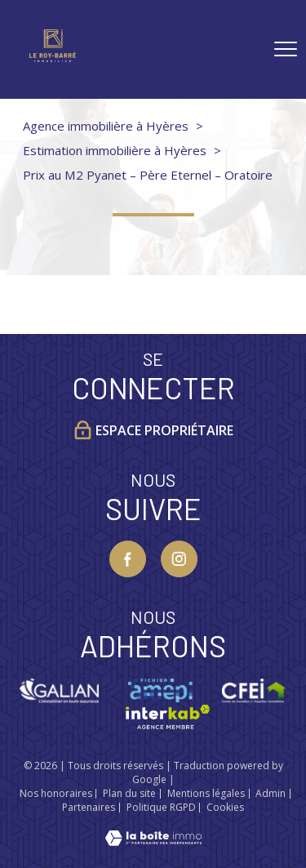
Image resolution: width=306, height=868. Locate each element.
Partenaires (89, 807)
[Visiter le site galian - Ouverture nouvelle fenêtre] (59, 691)
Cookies (225, 808)
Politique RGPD (161, 807)
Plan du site (129, 793)
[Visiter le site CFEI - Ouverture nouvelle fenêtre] (254, 691)
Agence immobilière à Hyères (106, 126)
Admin (271, 793)
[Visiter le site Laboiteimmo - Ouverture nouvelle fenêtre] (153, 840)
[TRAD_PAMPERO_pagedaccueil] (53, 56)
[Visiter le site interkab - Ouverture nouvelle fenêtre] (168, 717)
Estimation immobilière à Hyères (115, 150)
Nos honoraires (56, 793)
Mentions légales (206, 793)
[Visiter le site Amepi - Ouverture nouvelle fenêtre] (160, 691)
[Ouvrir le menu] (286, 49)
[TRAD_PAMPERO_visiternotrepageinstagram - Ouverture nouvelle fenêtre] (179, 559)
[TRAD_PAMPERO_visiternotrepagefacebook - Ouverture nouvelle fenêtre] (128, 559)
